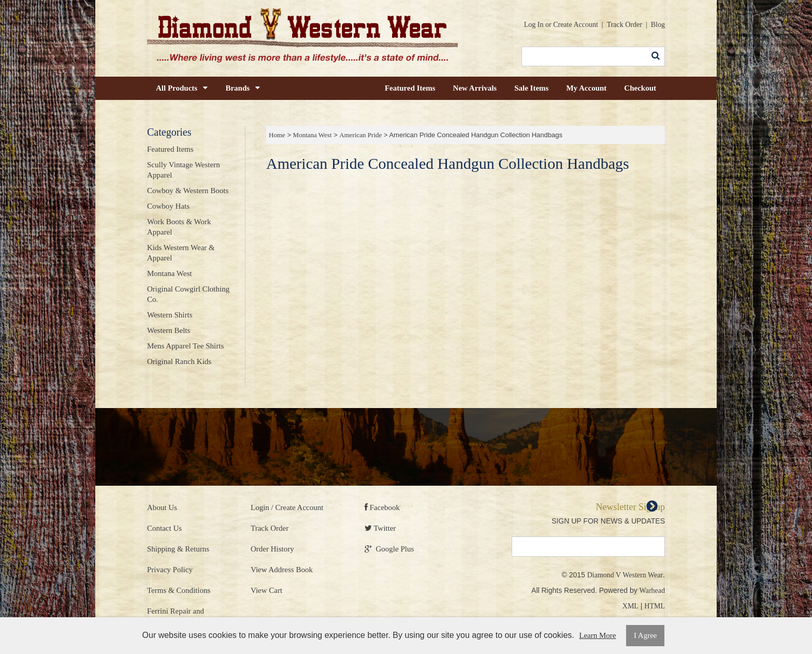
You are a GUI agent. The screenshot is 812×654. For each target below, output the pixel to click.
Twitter (380, 528)
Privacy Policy (170, 570)
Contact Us (164, 528)
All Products (182, 88)
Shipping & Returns (178, 549)
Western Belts (169, 330)
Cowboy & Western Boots (188, 191)
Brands (243, 88)
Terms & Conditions (179, 590)
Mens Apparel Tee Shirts (185, 346)
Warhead (652, 591)
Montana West (313, 135)
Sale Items (531, 88)
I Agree (646, 635)
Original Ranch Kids (179, 361)
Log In (534, 25)
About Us (162, 507)
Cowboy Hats (168, 206)
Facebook (382, 507)
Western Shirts (170, 315)
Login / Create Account (287, 507)
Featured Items (410, 88)
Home (277, 135)
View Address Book (282, 570)
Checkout (640, 88)
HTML (655, 606)
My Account (586, 88)
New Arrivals (475, 88)
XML (630, 606)
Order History (272, 549)
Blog (658, 25)
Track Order (625, 25)
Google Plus (389, 549)
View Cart (266, 590)
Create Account (576, 25)
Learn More (597, 635)
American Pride (360, 135)
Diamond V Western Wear (625, 575)
